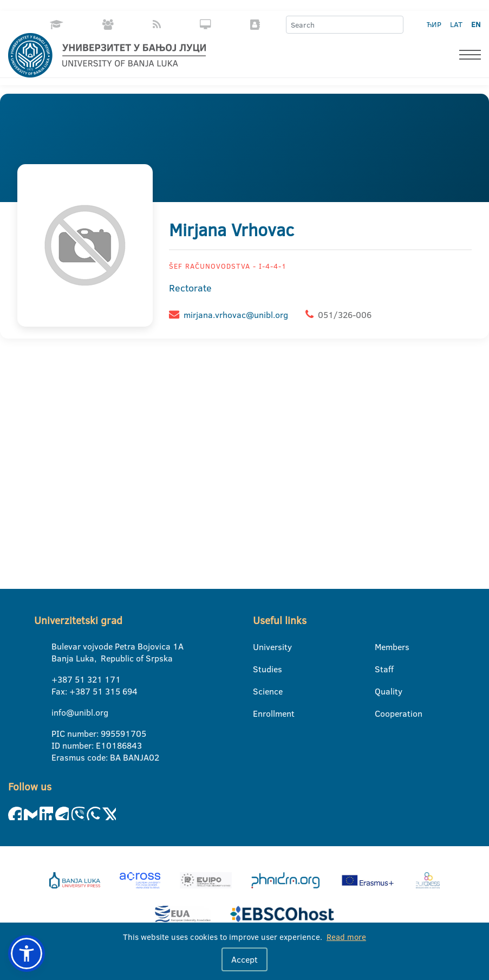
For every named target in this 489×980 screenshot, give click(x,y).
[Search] (395, 25)
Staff (382, 669)
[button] (27, 953)
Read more (346, 937)
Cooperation (382, 713)
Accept (244, 959)
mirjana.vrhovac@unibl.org (236, 315)
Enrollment (260, 713)
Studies (260, 669)
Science (260, 691)
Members (382, 647)
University (260, 647)
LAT (456, 24)
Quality (382, 691)
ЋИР (434, 24)
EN (476, 24)
